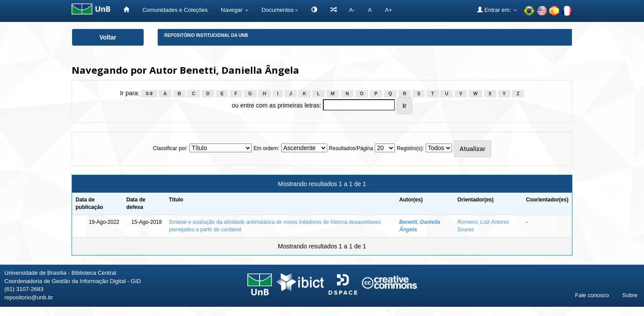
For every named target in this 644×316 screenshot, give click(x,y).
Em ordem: (266, 148)
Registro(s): (410, 148)
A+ (388, 10)
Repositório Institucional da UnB (206, 35)
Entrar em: (497, 10)
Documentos (280, 10)
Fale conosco (592, 295)
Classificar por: (170, 148)
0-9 (149, 93)
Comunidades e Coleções (175, 10)
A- (352, 10)
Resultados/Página (351, 148)
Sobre (630, 295)
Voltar (108, 37)
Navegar (235, 10)
